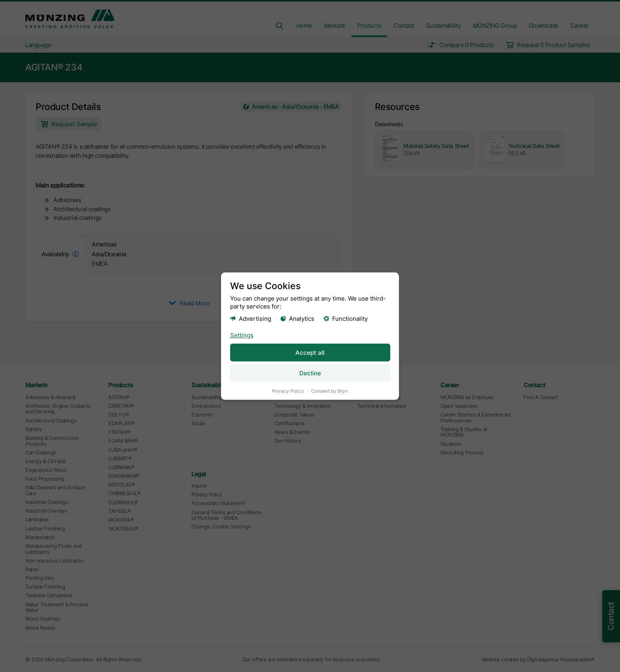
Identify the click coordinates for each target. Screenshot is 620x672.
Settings (242, 335)
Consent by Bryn (330, 391)
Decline (310, 373)
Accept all (310, 352)
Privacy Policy (288, 391)
